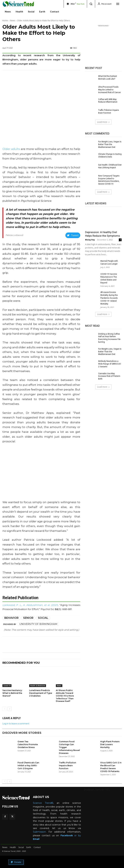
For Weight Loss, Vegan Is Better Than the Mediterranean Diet (110, 144)
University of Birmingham (38, 624)
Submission (39, 832)
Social (43, 618)
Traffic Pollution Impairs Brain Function (67, 766)
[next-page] (10, 709)
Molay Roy (90, 240)
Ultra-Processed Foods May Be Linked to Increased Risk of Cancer (109, 90)
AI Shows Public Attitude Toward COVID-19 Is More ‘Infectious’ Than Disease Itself (65, 696)
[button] (91, 4)
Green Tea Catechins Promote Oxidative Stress (28, 744)
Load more (103, 122)
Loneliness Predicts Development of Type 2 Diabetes (41, 693)
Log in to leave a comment (16, 724)
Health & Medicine (38, 686)
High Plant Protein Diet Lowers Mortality (110, 744)
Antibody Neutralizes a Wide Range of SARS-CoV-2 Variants (110, 364)
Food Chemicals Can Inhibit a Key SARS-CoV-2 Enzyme (28, 766)
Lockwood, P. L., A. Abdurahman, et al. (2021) (30, 605)
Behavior (11, 618)
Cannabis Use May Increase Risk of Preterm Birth (109, 376)
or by (71, 835)
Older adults (11, 149)
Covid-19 (7, 686)
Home (5, 21)
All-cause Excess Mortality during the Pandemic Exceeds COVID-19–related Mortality (109, 298)
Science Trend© (43, 803)
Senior (28, 618)
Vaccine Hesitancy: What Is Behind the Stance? (12, 693)
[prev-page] (4, 709)
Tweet (73, 235)
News (13, 21)
